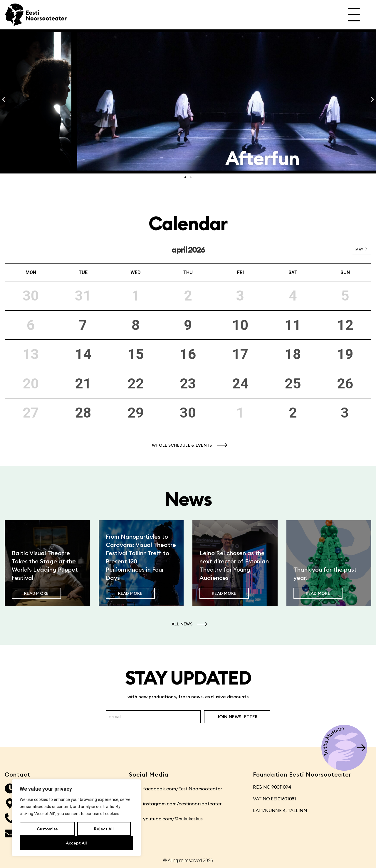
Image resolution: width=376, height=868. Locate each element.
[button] (4, 100)
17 (240, 354)
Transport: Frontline (188, 158)
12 (345, 325)
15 (136, 354)
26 (345, 384)
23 (188, 384)
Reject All (104, 829)
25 (293, 384)
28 (83, 413)
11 (293, 325)
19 (345, 354)
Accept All (76, 843)
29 (136, 413)
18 (293, 354)
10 (240, 325)
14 (83, 354)
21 (83, 384)
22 (136, 384)
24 (240, 384)
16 (188, 354)
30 (188, 413)
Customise (47, 829)
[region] (76, 818)
